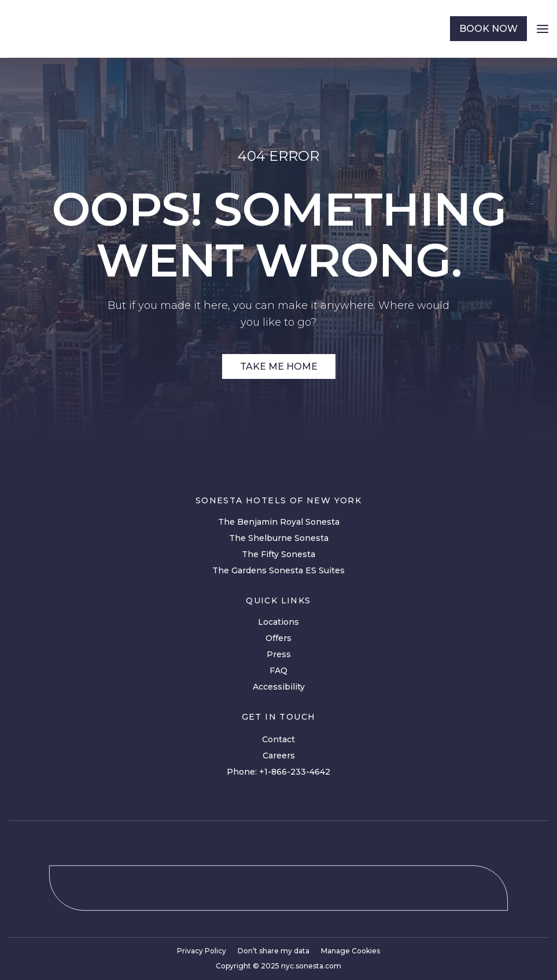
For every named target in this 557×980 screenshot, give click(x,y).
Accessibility (279, 687)
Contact (278, 739)
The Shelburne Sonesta (279, 538)
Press (279, 654)
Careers (279, 756)
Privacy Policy (202, 951)
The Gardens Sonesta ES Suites (278, 570)
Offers (278, 638)
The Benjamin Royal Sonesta (279, 522)
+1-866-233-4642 (295, 772)
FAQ (278, 670)
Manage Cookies (351, 951)
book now (488, 29)
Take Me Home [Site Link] (279, 366)
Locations (278, 622)
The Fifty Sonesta (278, 554)
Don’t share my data (274, 951)
